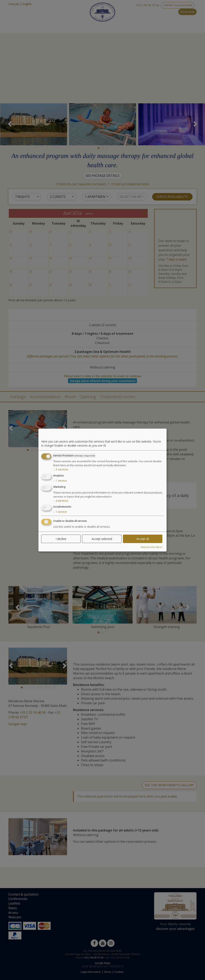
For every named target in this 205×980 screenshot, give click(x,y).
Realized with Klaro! (151, 547)
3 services (61, 469)
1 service (60, 481)
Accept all (143, 539)
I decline (61, 539)
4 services (61, 500)
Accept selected (102, 539)
